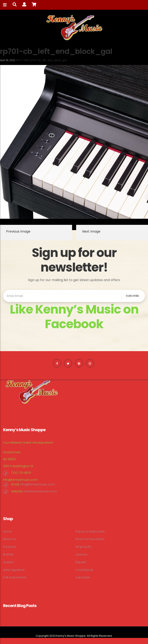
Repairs (81, 562)
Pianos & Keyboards (90, 531)
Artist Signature (14, 570)
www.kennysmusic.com (40, 491)
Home (7, 531)
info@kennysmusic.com (20, 480)
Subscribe (83, 577)
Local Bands (84, 570)
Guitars (8, 562)
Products (10, 547)
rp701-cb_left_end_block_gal (48, 60)
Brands (8, 554)
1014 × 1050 (22, 60)
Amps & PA (83, 547)
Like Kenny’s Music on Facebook (74, 317)
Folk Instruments (15, 577)
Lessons (81, 554)
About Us (10, 539)
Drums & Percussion (90, 539)
